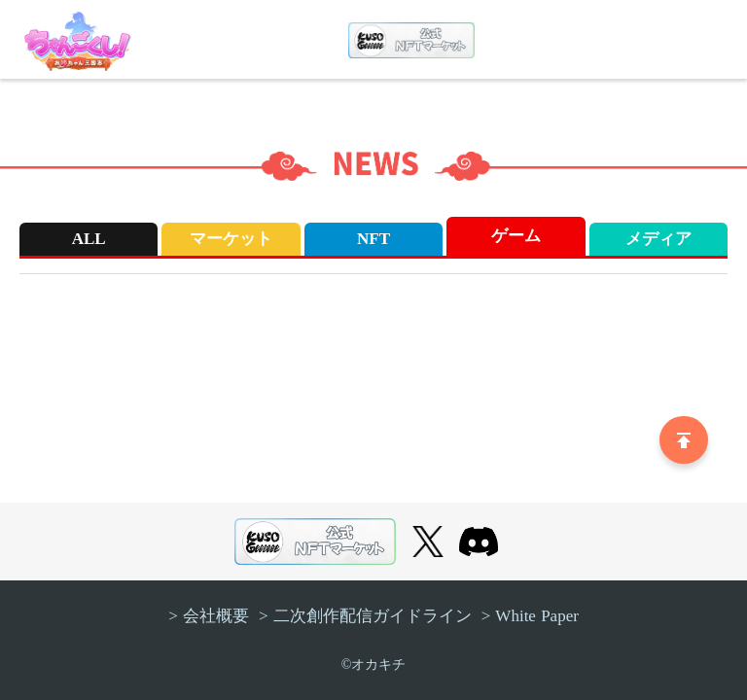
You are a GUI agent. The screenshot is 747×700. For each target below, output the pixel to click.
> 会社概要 (209, 616)
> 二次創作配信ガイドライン (365, 616)
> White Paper (530, 616)
